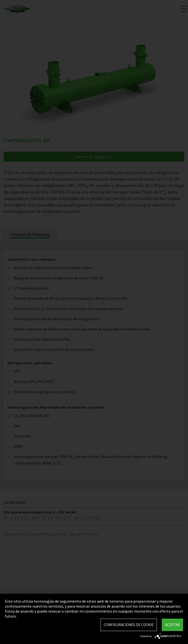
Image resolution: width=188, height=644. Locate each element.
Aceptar (172, 625)
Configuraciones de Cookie (129, 625)
